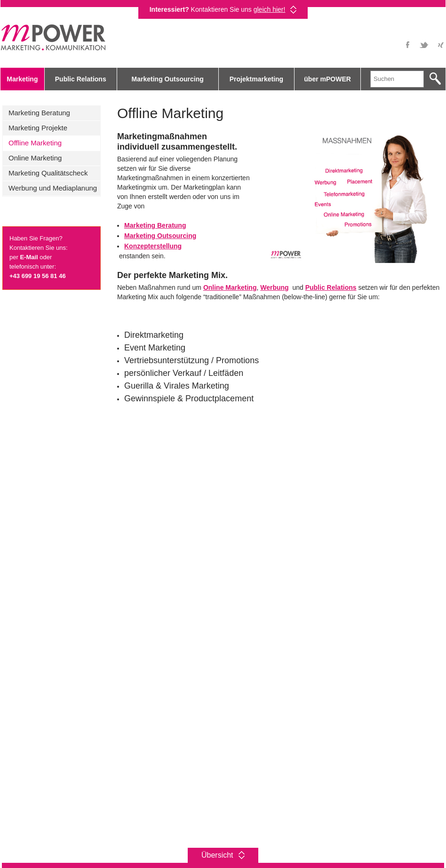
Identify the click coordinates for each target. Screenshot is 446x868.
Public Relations (81, 79)
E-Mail (29, 257)
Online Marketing (35, 158)
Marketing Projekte (38, 128)
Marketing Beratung (39, 113)
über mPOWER (327, 79)
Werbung (274, 287)
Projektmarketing (256, 79)
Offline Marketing (35, 143)
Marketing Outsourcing (168, 79)
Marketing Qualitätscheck (48, 173)
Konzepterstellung (153, 246)
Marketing (22, 79)
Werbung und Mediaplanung (53, 188)
